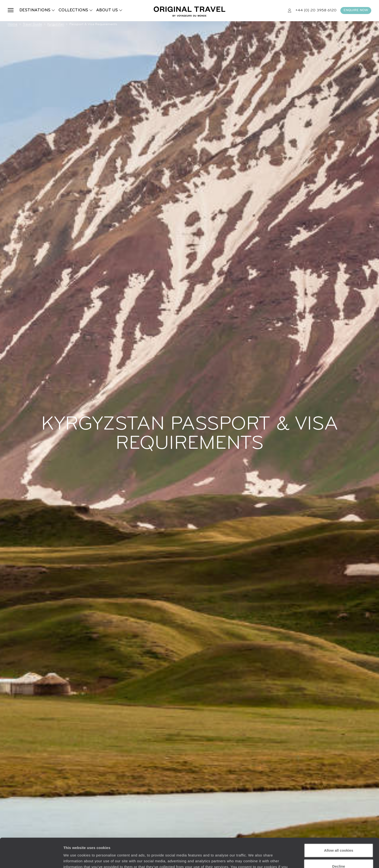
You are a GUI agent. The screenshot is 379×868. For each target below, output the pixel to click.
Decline (339, 839)
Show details (75, 858)
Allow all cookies (339, 823)
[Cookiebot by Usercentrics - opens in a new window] (31, 859)
